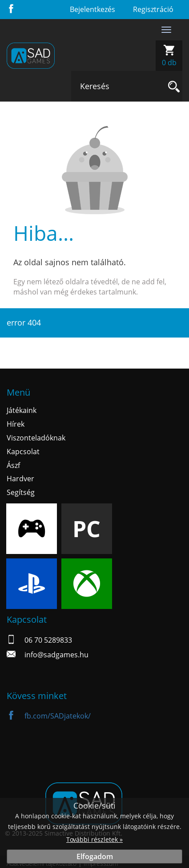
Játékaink (22, 410)
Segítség (21, 492)
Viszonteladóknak (36, 438)
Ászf (13, 465)
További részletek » (94, 839)
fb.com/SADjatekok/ (49, 716)
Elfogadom (95, 856)
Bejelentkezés (92, 9)
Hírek (16, 424)
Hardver (20, 479)
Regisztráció (153, 9)
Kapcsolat (23, 452)
